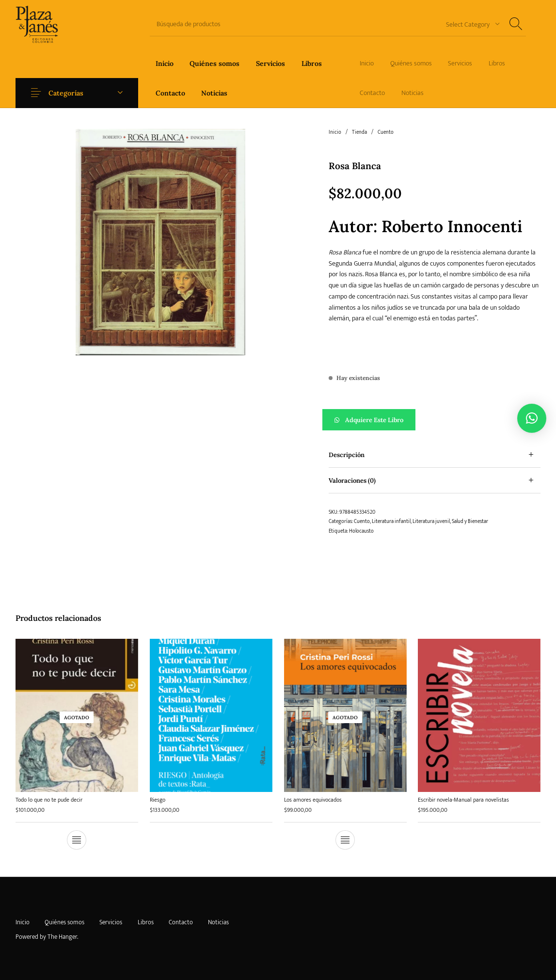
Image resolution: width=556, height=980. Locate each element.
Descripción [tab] (347, 455)
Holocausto (361, 531)
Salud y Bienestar (470, 522)
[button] (435, 420)
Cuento (386, 132)
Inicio (335, 132)
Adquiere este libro (374, 420)
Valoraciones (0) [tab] (352, 481)
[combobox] (469, 24)
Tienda (359, 132)
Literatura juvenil (431, 522)
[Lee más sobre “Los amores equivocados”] (345, 836)
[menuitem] (165, 63)
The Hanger (62, 937)
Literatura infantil (391, 522)
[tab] (435, 455)
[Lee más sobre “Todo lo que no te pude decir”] (77, 840)
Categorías (66, 93)
